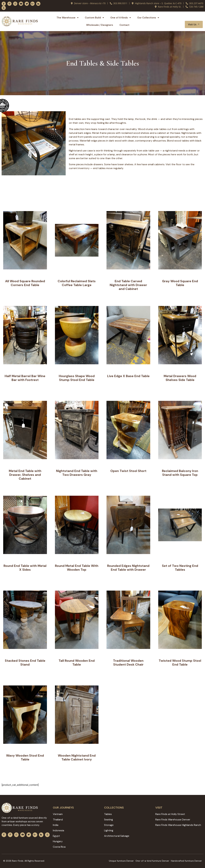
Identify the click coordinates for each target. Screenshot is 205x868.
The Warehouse (68, 18)
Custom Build (94, 18)
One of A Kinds (121, 18)
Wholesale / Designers (100, 25)
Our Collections (148, 18)
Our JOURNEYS (63, 808)
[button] (197, 18)
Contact (124, 25)
